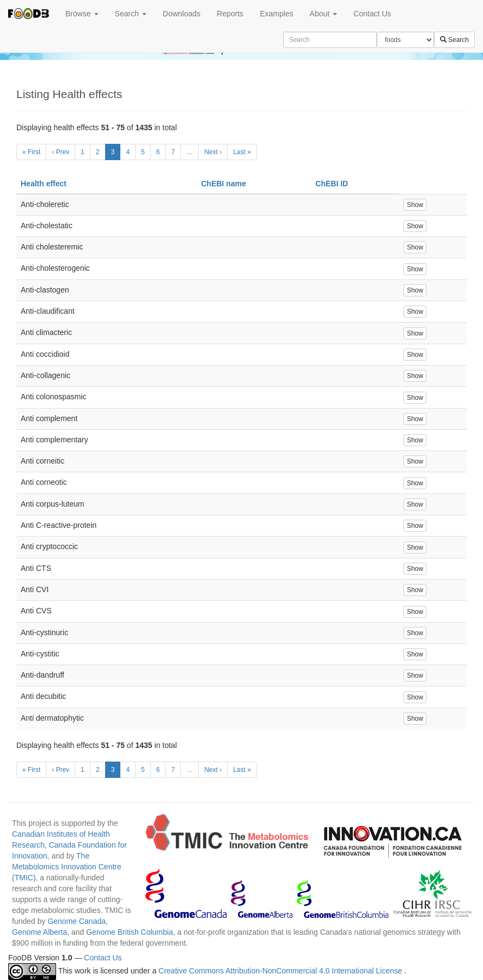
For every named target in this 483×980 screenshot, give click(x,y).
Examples (276, 14)
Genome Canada (77, 921)
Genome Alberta (39, 932)
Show (415, 205)
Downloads (182, 14)
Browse (82, 14)
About (323, 14)
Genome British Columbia (130, 932)
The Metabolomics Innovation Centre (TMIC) (67, 867)
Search (131, 14)
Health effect (44, 184)
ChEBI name (223, 184)
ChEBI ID (332, 184)
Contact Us (372, 14)
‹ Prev (60, 152)
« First (31, 152)
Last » (242, 152)
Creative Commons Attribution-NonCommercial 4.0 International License (281, 971)
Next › (213, 152)
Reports (230, 14)
